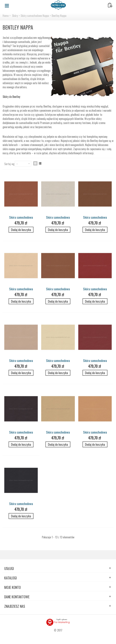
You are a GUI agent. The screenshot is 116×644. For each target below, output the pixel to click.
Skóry (15, 16)
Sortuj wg (9, 164)
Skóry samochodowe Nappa (35, 16)
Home (6, 16)
